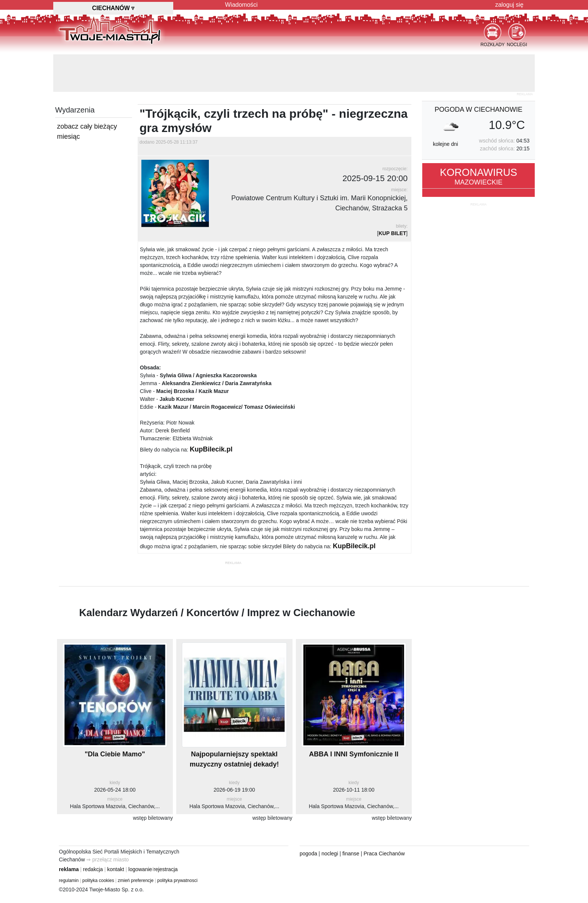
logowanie (140, 869)
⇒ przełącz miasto (107, 859)
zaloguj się (509, 5)
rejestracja (166, 869)
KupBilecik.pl (211, 449)
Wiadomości (241, 5)
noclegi (330, 853)
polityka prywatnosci (177, 880)
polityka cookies (98, 880)
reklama (69, 869)
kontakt (116, 869)
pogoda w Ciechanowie (478, 109)
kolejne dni (445, 144)
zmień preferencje (136, 880)
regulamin (69, 880)
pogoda (308, 853)
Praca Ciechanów (384, 853)
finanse (351, 853)
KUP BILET (392, 233)
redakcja (93, 869)
